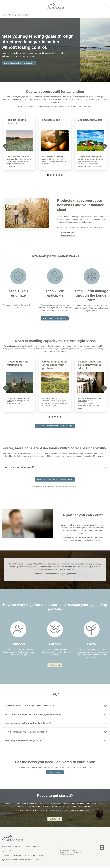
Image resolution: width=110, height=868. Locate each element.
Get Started (55, 666)
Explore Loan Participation (55, 318)
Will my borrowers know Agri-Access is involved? (30, 706)
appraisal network (88, 157)
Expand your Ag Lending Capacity (20, 63)
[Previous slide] (6, 146)
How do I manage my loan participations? (26, 732)
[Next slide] (104, 146)
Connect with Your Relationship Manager (55, 426)
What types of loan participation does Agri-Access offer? (34, 715)
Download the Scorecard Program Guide (55, 480)
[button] (48, 175)
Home (4, 15)
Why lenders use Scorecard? (19, 467)
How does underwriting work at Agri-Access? (28, 724)
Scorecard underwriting (55, 157)
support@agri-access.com (70, 851)
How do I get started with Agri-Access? (25, 741)
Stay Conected (55, 773)
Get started (55, 820)
